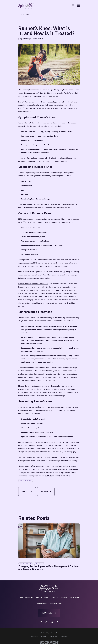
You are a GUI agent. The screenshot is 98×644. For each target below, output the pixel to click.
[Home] (27, 6)
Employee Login (56, 603)
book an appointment (62, 473)
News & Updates (42, 597)
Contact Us (55, 597)
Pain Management (26, 481)
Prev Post (27, 492)
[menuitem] (35, 636)
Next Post (46, 492)
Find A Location (49, 613)
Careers (64, 597)
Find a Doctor (75, 597)
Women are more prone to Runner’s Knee (33, 284)
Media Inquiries (42, 603)
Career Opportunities (26, 597)
